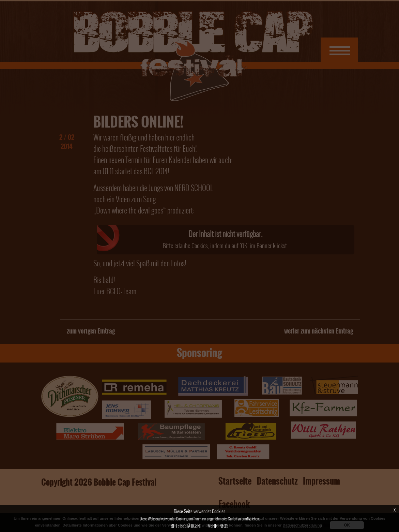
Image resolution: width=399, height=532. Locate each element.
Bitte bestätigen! (186, 526)
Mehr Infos (218, 526)
